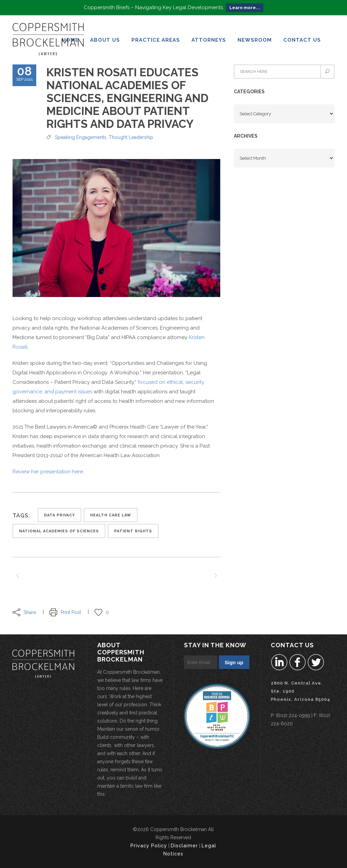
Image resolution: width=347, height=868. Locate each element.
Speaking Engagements (81, 137)
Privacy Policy (149, 846)
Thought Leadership (131, 137)
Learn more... (245, 8)
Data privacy (59, 515)
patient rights (133, 531)
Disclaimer (184, 846)
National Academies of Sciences (59, 531)
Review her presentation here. (48, 472)
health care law (111, 515)
